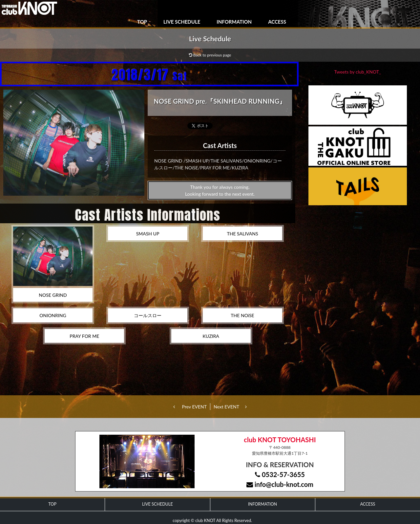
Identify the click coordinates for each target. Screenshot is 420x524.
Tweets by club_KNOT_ (358, 72)
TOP (142, 22)
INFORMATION (234, 22)
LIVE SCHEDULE (182, 22)
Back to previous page (210, 55)
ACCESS (277, 22)
